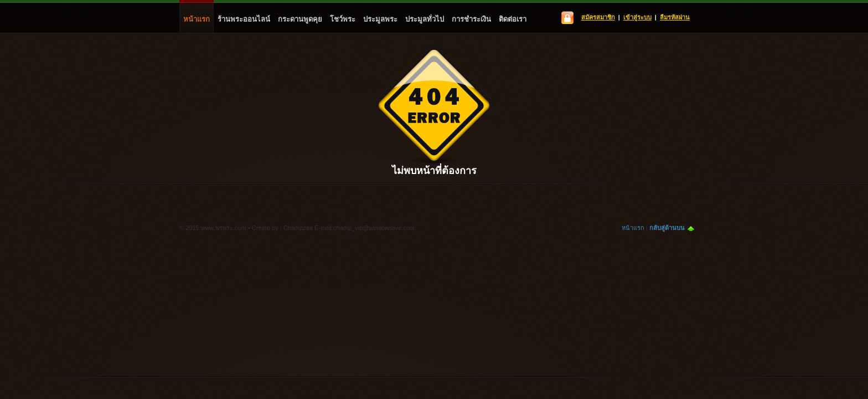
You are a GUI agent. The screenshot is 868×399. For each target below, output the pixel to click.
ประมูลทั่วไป (425, 19)
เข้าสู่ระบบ (637, 17)
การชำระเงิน (471, 19)
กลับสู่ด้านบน (667, 228)
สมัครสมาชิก (598, 17)
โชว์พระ (343, 19)
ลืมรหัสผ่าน (675, 17)
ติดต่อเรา (513, 19)
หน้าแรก (197, 19)
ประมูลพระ (380, 19)
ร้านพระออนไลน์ (244, 19)
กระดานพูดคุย (300, 19)
